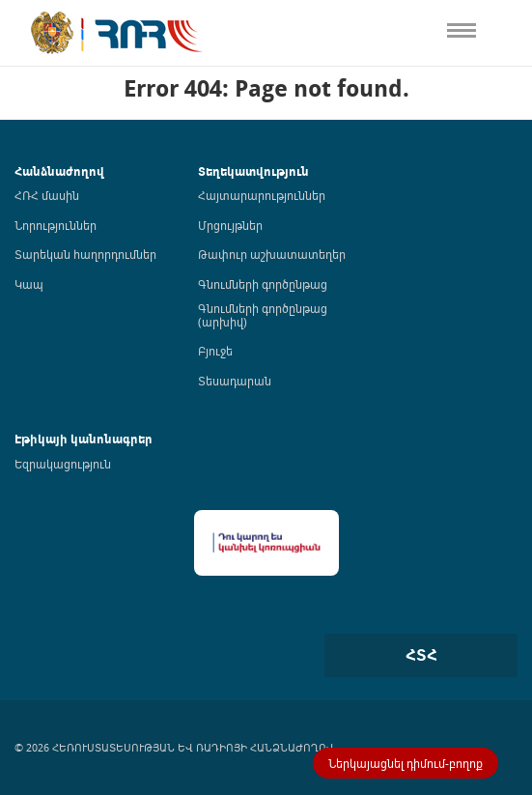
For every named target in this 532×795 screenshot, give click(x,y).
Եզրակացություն (63, 464)
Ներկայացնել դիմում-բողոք (406, 763)
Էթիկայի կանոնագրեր (84, 439)
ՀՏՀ (421, 655)
